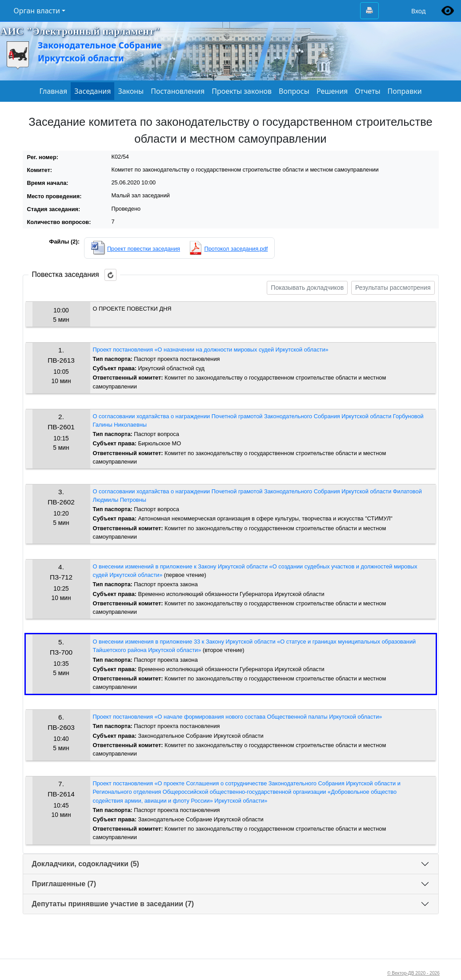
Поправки (405, 91)
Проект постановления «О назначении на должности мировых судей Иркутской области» (211, 350)
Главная (53, 91)
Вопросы (294, 91)
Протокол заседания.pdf (236, 249)
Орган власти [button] (37, 11)
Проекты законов (242, 91)
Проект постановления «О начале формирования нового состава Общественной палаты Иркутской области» (238, 717)
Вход (419, 11)
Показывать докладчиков (307, 288)
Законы (131, 91)
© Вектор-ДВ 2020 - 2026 (413, 973)
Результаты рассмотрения (393, 288)
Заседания (92, 91)
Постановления (178, 91)
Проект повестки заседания (144, 249)
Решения (332, 91)
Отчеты (367, 91)
